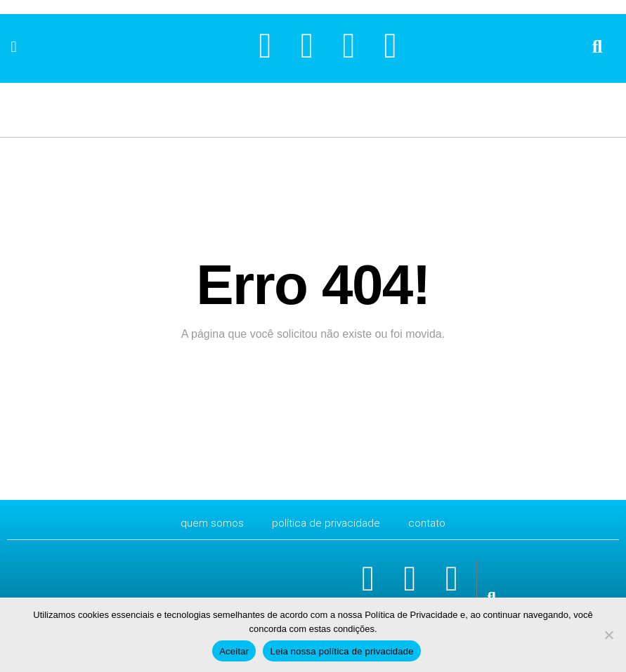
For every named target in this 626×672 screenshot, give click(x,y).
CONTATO (430, 523)
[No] (608, 635)
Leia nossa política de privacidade (341, 651)
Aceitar (234, 651)
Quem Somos (209, 523)
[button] (14, 47)
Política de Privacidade (326, 523)
